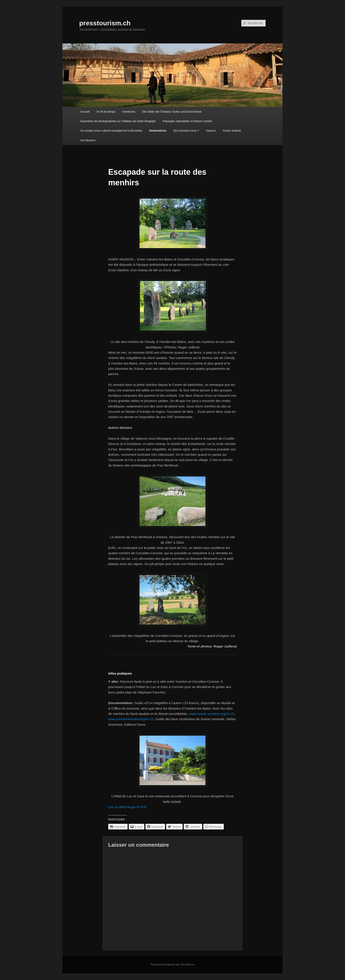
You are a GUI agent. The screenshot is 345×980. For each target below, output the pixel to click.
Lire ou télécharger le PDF (128, 807)
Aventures (129, 112)
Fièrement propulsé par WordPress (172, 965)
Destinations (158, 131)
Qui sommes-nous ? (186, 131)
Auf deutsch (88, 140)
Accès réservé (232, 131)
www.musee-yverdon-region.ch (211, 714)
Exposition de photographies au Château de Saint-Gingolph (118, 121)
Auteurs (211, 131)
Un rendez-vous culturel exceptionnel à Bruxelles (111, 131)
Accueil (85, 112)
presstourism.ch (105, 23)
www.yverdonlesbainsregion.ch (131, 719)
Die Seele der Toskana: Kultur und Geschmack (172, 112)
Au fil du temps (106, 112)
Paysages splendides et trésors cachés (187, 121)
